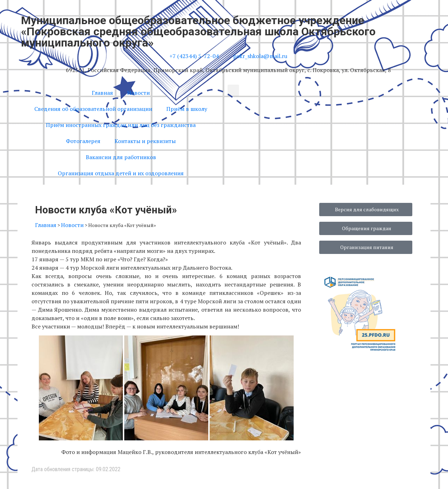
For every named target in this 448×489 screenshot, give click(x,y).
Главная (102, 93)
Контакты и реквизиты (145, 141)
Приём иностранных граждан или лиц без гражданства (121, 125)
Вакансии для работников (121, 157)
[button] (233, 90)
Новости (138, 93)
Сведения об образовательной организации (93, 109)
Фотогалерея (83, 141)
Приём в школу (187, 109)
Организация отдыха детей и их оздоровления (121, 173)
